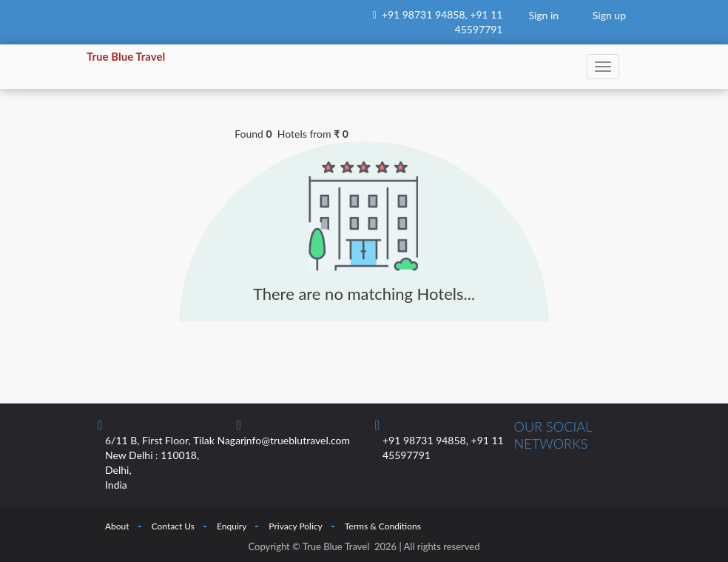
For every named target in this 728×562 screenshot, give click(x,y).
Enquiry (232, 526)
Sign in (543, 15)
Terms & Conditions (383, 526)
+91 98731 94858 (424, 14)
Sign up (609, 15)
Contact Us (173, 526)
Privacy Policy (295, 526)
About (117, 526)
